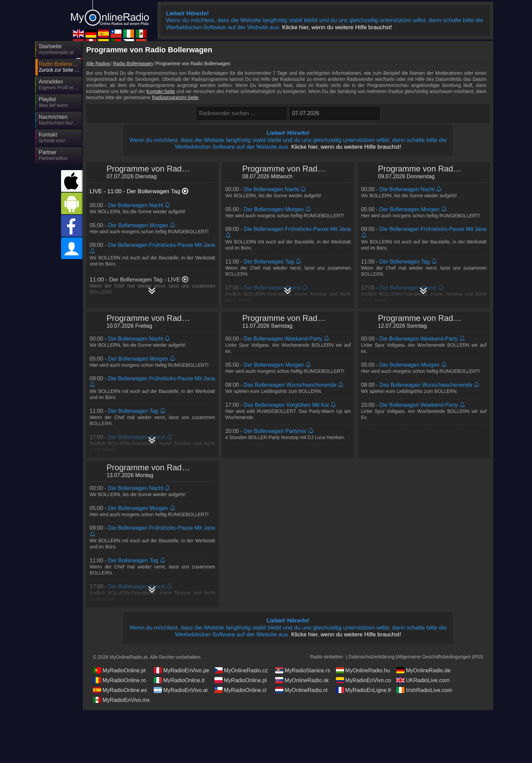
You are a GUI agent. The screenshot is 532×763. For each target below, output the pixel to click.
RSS (478, 657)
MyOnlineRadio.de (423, 670)
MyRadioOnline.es (120, 690)
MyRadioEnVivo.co (364, 680)
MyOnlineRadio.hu (363, 670)
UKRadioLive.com (423, 680)
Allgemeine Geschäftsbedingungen (434, 657)
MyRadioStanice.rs (303, 670)
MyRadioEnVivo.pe (182, 670)
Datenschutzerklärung (372, 657)
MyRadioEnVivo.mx (121, 700)
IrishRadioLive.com (424, 690)
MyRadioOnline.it (179, 680)
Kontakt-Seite (161, 91)
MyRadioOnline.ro (119, 680)
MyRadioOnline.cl (240, 690)
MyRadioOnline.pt (119, 670)
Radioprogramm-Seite (175, 97)
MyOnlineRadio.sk (302, 680)
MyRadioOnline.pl (241, 680)
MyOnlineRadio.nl (301, 690)
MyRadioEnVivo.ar (181, 690)
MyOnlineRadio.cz (241, 670)
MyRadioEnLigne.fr (364, 690)
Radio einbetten (326, 657)
